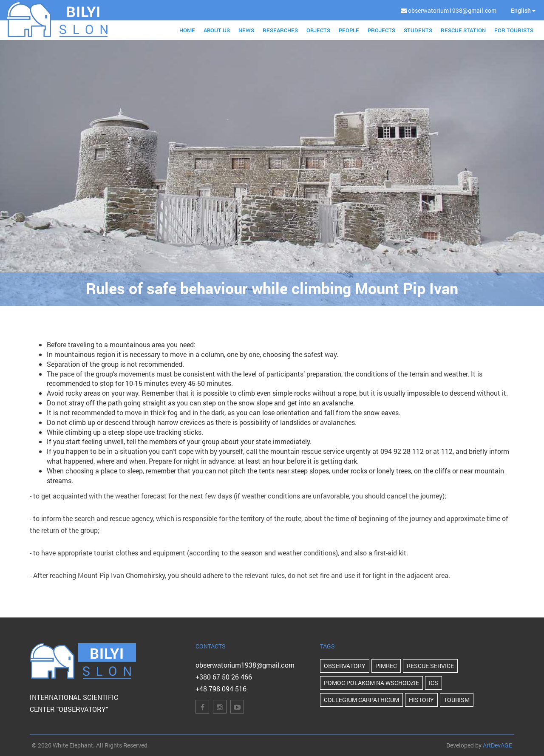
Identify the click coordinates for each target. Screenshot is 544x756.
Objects (318, 30)
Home (187, 30)
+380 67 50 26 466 (224, 677)
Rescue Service (430, 666)
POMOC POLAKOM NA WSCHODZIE (371, 683)
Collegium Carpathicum (361, 700)
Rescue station (463, 30)
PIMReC (386, 666)
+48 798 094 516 (221, 689)
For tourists (514, 30)
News (246, 30)
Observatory (345, 666)
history (421, 700)
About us (217, 30)
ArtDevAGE (497, 745)
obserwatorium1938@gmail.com (245, 665)
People (349, 30)
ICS (433, 683)
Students (418, 30)
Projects (381, 30)
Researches (280, 30)
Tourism (457, 700)
